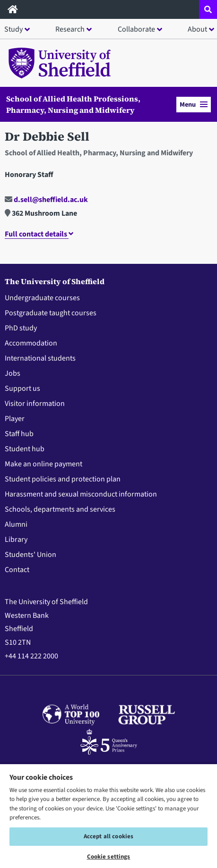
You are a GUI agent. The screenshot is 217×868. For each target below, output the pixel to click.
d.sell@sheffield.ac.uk (46, 200)
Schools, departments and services (60, 509)
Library (16, 539)
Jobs (13, 373)
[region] (108, 816)
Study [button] (13, 29)
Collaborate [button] (136, 29)
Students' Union (30, 555)
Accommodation (31, 343)
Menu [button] (194, 105)
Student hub (25, 449)
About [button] (197, 29)
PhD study (21, 328)
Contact (17, 570)
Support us (22, 388)
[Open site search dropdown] (208, 9)
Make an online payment (43, 464)
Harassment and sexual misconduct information (81, 494)
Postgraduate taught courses (51, 313)
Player (15, 419)
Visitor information (35, 404)
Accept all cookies (108, 836)
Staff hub (19, 434)
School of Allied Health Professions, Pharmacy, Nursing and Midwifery (73, 104)
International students (40, 358)
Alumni (16, 524)
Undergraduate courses (42, 298)
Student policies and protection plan (63, 479)
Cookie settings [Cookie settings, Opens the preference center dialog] (109, 857)
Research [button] (70, 29)
